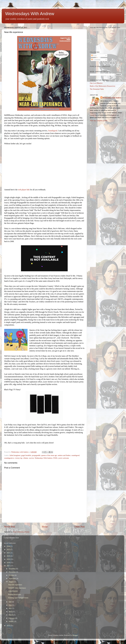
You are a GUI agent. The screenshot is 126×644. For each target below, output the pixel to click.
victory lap (19, 458)
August (11, 582)
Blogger (75, 635)
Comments (96, 60)
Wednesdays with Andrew (112, 98)
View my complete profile (99, 121)
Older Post (80, 527)
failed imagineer (15, 455)
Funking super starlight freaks (18, 598)
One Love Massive (96, 83)
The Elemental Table (97, 89)
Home (45, 527)
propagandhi (36, 455)
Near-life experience (15, 585)
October (12, 575)
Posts (94, 55)
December (12, 569)
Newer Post (10, 527)
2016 (9, 626)
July (10, 602)
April (11, 612)
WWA (55, 458)
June (10, 605)
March (11, 615)
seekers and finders (64, 455)
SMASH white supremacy (17, 588)
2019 (9, 559)
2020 (9, 556)
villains (26, 458)
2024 (9, 546)
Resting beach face (15, 594)
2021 (9, 553)
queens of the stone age (49, 455)
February (12, 618)
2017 (9, 566)
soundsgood (75, 455)
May (10, 608)
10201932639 (13, 591)
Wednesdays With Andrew (30, 14)
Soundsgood (53, 131)
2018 (9, 563)
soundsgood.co (9, 458)
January (12, 621)
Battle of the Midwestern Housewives (102, 86)
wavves (31, 458)
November (12, 572)
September (13, 578)
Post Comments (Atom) (21, 532)
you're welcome (64, 458)
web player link (24, 190)
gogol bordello (26, 455)
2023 (9, 549)
